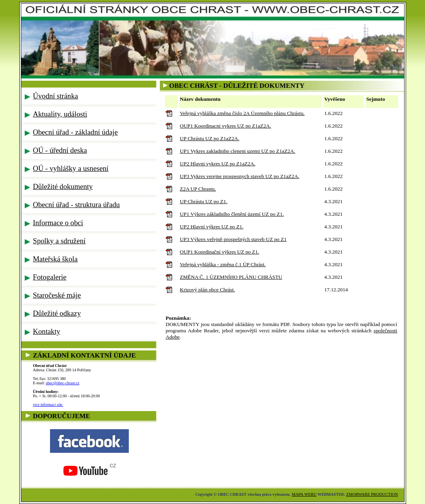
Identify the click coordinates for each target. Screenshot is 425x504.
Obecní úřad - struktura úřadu (77, 205)
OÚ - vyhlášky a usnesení (71, 168)
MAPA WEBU (304, 494)
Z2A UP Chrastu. (198, 189)
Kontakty (47, 331)
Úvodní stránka (56, 96)
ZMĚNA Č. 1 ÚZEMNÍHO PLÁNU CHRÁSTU (231, 277)
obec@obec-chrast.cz (63, 383)
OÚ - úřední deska (60, 150)
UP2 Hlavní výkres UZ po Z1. (212, 227)
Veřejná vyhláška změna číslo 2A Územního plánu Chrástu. (242, 113)
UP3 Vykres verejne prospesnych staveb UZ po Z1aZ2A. (240, 176)
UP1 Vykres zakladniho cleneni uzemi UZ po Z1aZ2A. (238, 151)
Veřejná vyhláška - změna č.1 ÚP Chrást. (223, 264)
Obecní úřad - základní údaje (76, 132)
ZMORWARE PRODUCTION (372, 494)
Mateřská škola (55, 259)
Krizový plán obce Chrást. (208, 290)
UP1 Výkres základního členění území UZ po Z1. (232, 214)
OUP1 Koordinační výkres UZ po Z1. (220, 252)
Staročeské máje (57, 295)
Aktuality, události (60, 114)
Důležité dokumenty (63, 186)
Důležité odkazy (57, 313)
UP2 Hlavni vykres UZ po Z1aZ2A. (218, 164)
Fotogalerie (50, 277)
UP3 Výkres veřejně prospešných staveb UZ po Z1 (233, 239)
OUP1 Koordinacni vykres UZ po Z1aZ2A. (226, 126)
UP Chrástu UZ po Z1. (204, 201)
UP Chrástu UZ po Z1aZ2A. (210, 138)
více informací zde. (48, 405)
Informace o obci (58, 223)
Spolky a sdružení (59, 241)
